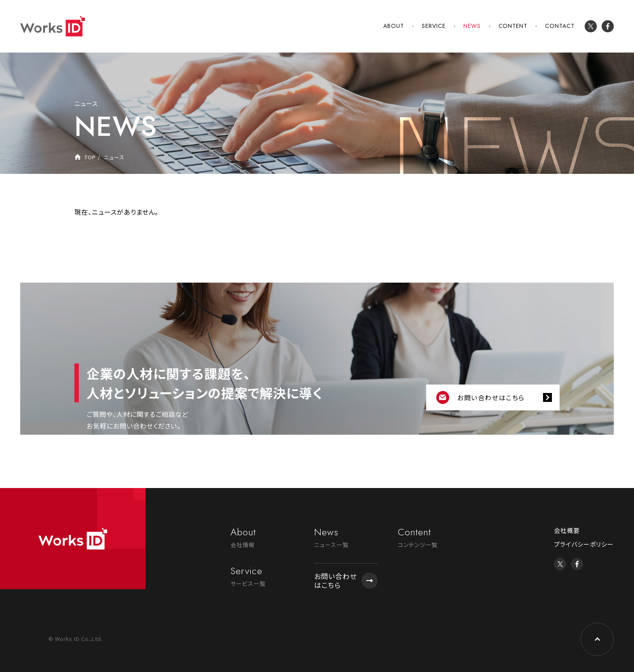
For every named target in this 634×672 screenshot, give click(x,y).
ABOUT (394, 26)
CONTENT (513, 26)
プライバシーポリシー (584, 544)
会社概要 (567, 530)
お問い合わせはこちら (491, 397)
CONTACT (560, 26)
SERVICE (434, 26)
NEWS (472, 26)
